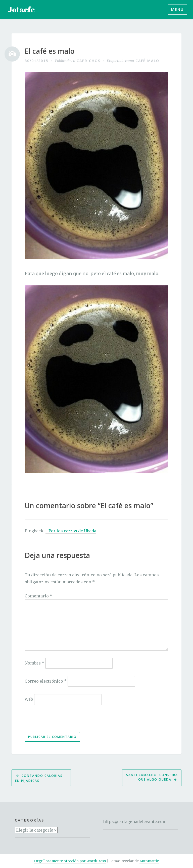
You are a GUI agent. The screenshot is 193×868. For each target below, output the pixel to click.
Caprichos (89, 61)
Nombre (34, 663)
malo (153, 61)
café (141, 61)
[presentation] (59, 721)
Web (29, 699)
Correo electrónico (46, 681)
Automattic (149, 861)
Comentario (38, 596)
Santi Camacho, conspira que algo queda (152, 777)
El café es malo (50, 51)
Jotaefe (21, 9)
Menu (177, 9)
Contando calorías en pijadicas (39, 778)
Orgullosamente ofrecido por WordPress (70, 861)
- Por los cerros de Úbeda (71, 531)
